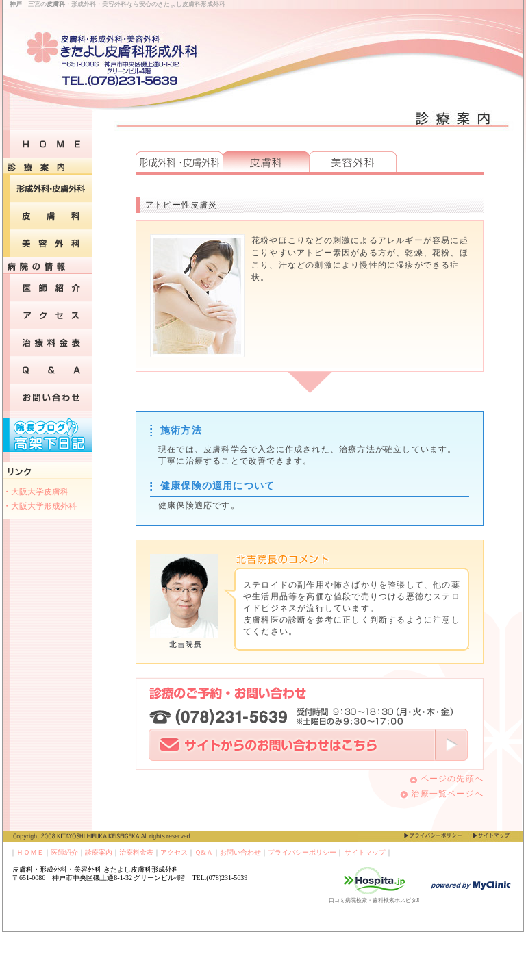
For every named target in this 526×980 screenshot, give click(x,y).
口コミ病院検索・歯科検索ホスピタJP (375, 900)
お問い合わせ (240, 852)
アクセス (174, 852)
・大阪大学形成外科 (40, 506)
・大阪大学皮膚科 (36, 492)
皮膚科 (266, 162)
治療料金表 (136, 852)
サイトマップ (365, 852)
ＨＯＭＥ (30, 852)
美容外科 (353, 162)
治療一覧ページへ (442, 794)
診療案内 (99, 852)
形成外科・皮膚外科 (179, 162)
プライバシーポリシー (302, 852)
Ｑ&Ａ (204, 852)
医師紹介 (64, 852)
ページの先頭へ (447, 779)
